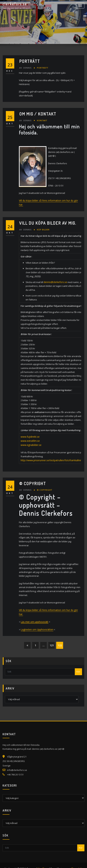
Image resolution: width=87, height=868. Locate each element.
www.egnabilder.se (31, 443)
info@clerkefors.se (17, 763)
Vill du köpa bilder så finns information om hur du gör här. (49, 200)
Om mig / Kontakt (38, 114)
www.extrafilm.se (30, 439)
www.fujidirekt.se (30, 435)
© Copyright (33, 481)
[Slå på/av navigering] (80, 6)
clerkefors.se (15, 4)
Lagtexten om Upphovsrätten (36, 623)
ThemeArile (77, 862)
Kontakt (42, 120)
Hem (42, 29)
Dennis (25, 68)
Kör (78, 665)
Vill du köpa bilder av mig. (48, 219)
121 (52, 638)
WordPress (43, 862)
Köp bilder (43, 225)
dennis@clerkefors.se (55, 277)
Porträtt (30, 61)
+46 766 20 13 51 (15, 768)
